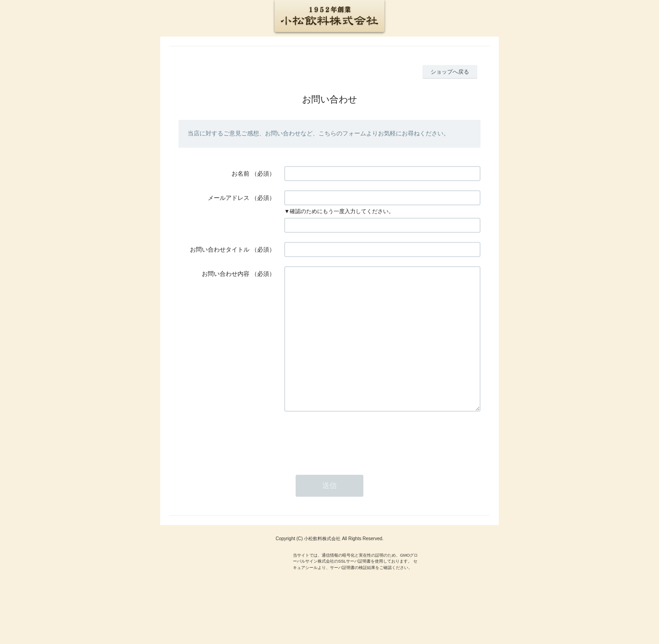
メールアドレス (229, 198)
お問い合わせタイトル (220, 250)
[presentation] (354, 466)
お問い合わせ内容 (226, 274)
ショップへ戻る (450, 72)
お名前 (240, 174)
